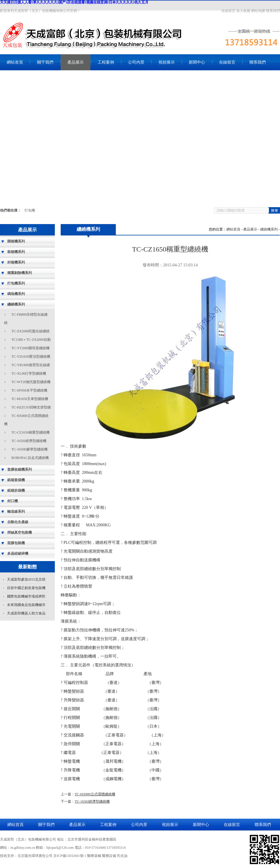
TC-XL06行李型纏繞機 (29, 373)
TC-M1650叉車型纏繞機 (30, 399)
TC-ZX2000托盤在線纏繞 (30, 331)
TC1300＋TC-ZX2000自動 (31, 340)
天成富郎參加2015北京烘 (26, 579)
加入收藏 (243, 11)
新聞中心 (197, 62)
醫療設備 (109, 856)
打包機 (30, 210)
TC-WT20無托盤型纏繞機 (31, 382)
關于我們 (45, 62)
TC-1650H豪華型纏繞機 (29, 449)
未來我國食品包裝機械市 (26, 605)
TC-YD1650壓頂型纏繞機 (31, 357)
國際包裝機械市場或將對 (26, 596)
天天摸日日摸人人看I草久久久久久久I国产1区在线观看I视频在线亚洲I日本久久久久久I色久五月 (74, 2)
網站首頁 (15, 62)
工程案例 (106, 62)
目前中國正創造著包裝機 (26, 588)
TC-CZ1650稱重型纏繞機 (30, 432)
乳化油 (122, 856)
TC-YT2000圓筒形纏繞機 (30, 348)
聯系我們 (273, 11)
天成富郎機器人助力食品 (26, 613)
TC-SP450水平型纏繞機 (29, 390)
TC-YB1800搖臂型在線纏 (31, 365)
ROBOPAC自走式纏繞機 (30, 458)
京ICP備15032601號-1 (70, 856)
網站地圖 (258, 11)
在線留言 (228, 11)
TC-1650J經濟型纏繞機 (29, 441)
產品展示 (76, 62)
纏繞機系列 (269, 229)
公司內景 (136, 62)
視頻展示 (167, 62)
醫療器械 (94, 856)
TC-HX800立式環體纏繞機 (95, 794)
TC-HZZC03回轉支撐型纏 (31, 407)
